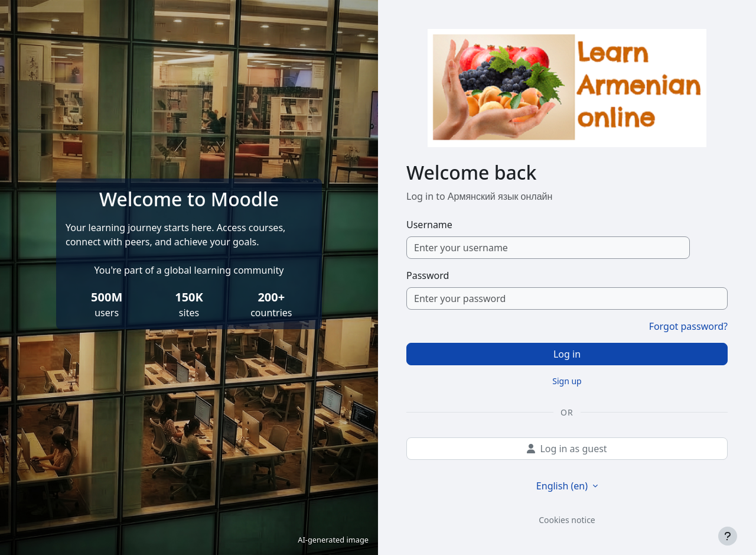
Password (428, 275)
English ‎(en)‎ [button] (563, 486)
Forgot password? (688, 326)
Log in (567, 354)
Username (429, 225)
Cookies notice (567, 520)
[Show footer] (728, 536)
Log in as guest (567, 449)
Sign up (567, 381)
